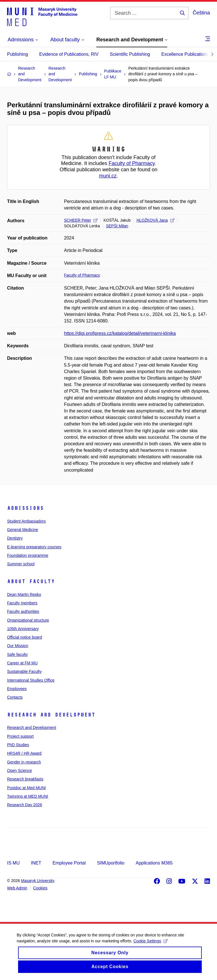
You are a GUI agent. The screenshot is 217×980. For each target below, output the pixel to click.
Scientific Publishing (130, 54)
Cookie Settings (151, 945)
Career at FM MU (22, 663)
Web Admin (17, 888)
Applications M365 (154, 863)
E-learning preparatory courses (34, 547)
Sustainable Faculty (24, 671)
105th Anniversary (23, 629)
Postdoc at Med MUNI (26, 788)
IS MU (13, 863)
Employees (17, 689)
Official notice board (24, 637)
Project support (20, 736)
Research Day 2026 (25, 805)
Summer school (21, 564)
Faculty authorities (23, 611)
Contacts (15, 697)
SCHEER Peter (81, 220)
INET (36, 863)
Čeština (201, 13)
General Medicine (23, 530)
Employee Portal (69, 863)
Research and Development (51, 715)
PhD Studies (18, 745)
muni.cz (108, 176)
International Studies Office (31, 680)
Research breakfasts (25, 779)
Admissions (25, 508)
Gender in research (24, 762)
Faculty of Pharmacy (132, 163)
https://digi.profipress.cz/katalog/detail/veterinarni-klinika (120, 333)
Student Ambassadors (26, 521)
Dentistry (15, 538)
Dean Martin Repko (24, 594)
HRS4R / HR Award (24, 753)
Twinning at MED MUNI (28, 796)
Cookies (40, 888)
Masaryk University (38, 881)
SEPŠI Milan (117, 226)
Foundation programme (28, 555)
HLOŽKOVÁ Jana (155, 220)
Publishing (18, 54)
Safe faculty (17, 654)
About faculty (31, 581)
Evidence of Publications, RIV (69, 54)
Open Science (19, 771)
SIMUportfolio (111, 863)
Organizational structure (28, 620)
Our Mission (18, 646)
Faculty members (22, 603)
